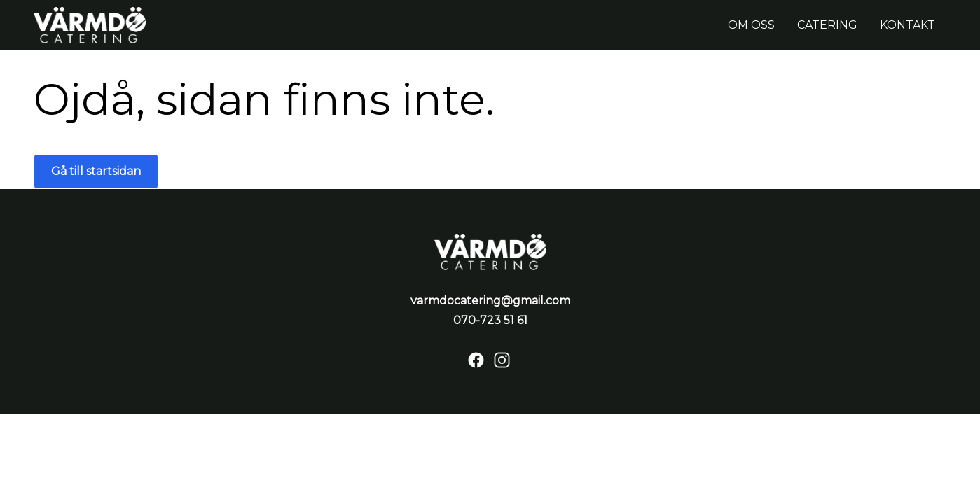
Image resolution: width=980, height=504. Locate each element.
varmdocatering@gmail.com (490, 301)
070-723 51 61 (490, 320)
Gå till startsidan (96, 171)
